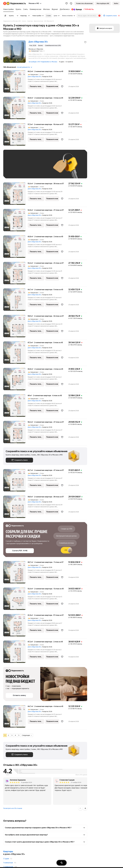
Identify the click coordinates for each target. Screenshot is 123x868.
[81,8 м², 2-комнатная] (15, 626)
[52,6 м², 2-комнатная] (15, 221)
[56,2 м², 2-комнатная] (15, 433)
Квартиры (8, 851)
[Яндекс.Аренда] (77, 9)
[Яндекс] (5, 3)
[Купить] (18, 9)
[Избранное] (67, 3)
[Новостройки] (9, 9)
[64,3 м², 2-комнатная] (15, 82)
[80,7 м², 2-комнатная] (15, 573)
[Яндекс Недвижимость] (16, 3)
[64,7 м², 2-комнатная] (15, 301)
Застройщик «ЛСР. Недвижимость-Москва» (43, 62)
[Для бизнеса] (65, 9)
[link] (116, 3)
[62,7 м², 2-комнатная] (15, 481)
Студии (6, 859)
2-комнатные (8, 867)
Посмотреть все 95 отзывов (13, 808)
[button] (71, 3)
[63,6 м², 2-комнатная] (15, 109)
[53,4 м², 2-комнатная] (15, 195)
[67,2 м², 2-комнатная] (15, 653)
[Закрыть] (119, 16)
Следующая (27, 735)
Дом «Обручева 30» (34, 77)
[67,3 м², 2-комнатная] (15, 354)
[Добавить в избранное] (85, 42)
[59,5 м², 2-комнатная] (15, 327)
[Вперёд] (85, 808)
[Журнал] (55, 9)
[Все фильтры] (5, 16)
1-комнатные (8, 863)
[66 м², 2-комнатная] (15, 407)
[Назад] (80, 808)
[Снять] (25, 9)
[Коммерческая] (35, 9)
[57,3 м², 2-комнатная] (15, 135)
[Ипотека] (46, 9)
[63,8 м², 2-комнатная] (15, 248)
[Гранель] (88, 9)
